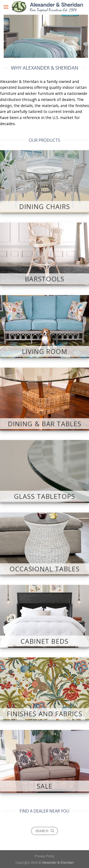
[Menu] (6, 7)
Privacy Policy (44, 856)
